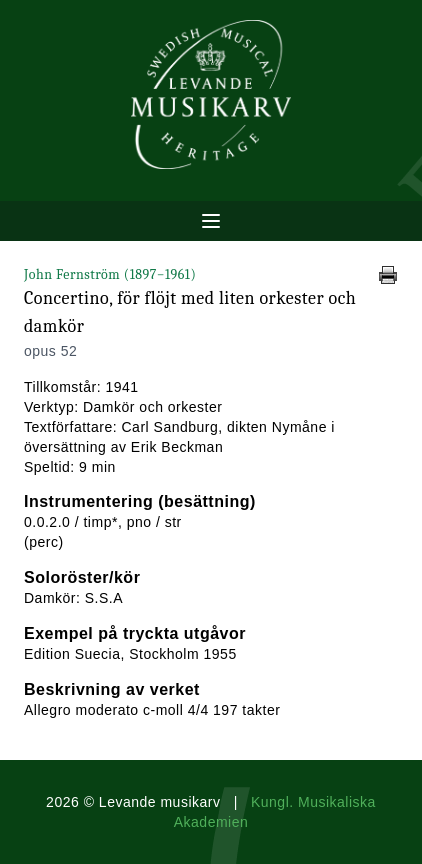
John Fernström (110, 274)
